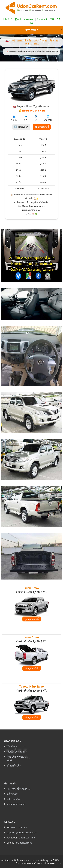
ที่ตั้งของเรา (13, 794)
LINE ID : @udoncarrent (18, 19)
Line (38, 210)
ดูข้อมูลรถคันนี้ (32, 619)
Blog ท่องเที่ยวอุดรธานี (19, 789)
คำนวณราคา (34, 206)
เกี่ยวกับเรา (13, 746)
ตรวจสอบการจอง (16, 804)
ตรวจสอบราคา (43, 189)
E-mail (29, 214)
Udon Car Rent (27, 837)
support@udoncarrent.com (22, 832)
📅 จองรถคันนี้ (42, 127)
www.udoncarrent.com (50, 863)
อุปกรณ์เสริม (13, 799)
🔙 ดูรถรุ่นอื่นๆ (21, 127)
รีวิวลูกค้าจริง (14, 766)
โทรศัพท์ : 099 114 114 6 (44, 21)
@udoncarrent (24, 843)
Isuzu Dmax (32, 588)
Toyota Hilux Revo (31, 687)
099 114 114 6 (19, 827)
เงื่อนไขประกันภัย (16, 752)
